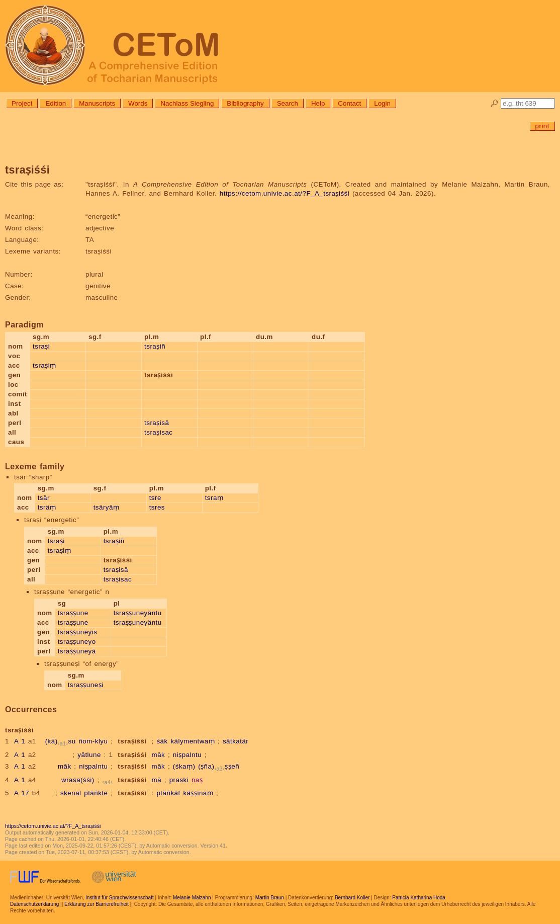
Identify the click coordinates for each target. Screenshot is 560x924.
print (542, 126)
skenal (71, 793)
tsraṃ (214, 498)
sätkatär (236, 741)
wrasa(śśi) (78, 780)
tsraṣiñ (155, 346)
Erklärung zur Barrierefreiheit (97, 904)
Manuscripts (97, 103)
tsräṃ (47, 507)
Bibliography (245, 103)
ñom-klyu (93, 741)
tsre (155, 498)
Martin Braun (270, 898)
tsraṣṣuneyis (78, 632)
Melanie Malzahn (192, 898)
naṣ (197, 780)
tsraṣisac (158, 432)
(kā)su (61, 741)
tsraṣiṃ (44, 365)
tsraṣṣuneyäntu (138, 613)
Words (138, 103)
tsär (44, 498)
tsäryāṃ (107, 507)
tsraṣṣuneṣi (86, 685)
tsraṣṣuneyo (77, 642)
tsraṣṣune (73, 613)
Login (382, 103)
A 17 (22, 793)
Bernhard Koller (352, 898)
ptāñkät (168, 793)
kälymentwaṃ (193, 741)
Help (318, 103)
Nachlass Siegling (187, 103)
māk (159, 755)
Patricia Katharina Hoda (419, 898)
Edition (56, 103)
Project (22, 103)
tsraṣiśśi (132, 741)
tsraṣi (41, 346)
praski (179, 780)
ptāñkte (96, 793)
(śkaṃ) (184, 766)
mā (157, 780)
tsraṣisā (157, 423)
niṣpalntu (187, 755)
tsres (157, 507)
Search (288, 103)
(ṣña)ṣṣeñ (219, 766)
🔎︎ (494, 103)
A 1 (20, 741)
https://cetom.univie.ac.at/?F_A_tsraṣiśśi (285, 193)
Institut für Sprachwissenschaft (120, 898)
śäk (162, 741)
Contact (349, 103)
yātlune (89, 755)
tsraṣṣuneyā (77, 651)
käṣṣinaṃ (198, 793)
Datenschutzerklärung (34, 904)
